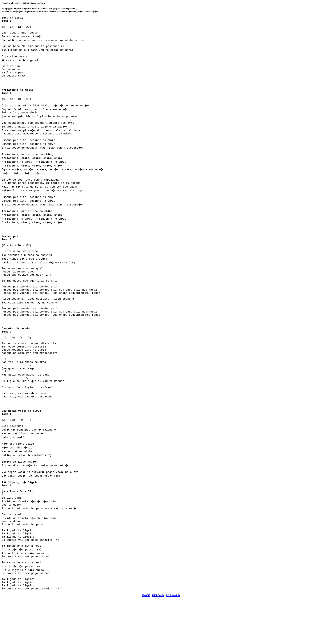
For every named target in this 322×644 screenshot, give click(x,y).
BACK (146, 639)
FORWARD (173, 639)
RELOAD (158, 639)
